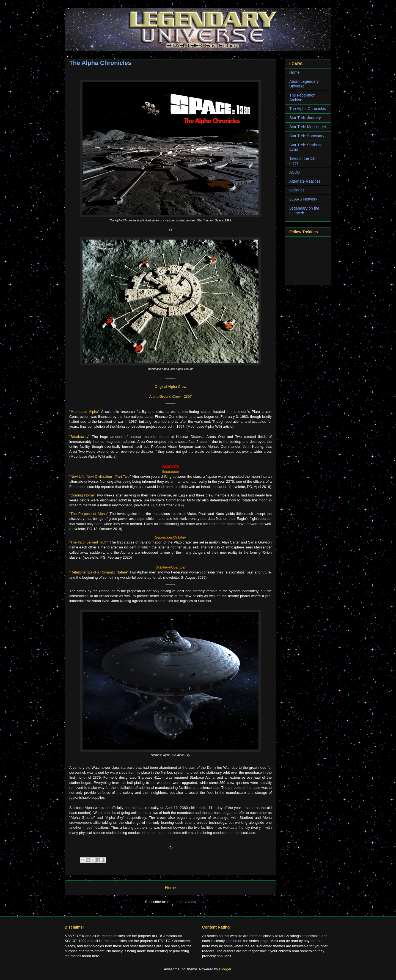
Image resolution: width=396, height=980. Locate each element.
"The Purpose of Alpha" (89, 514)
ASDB (295, 172)
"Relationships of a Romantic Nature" (99, 572)
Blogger (225, 969)
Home (170, 888)
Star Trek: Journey (305, 118)
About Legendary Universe (304, 84)
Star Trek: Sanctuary (307, 136)
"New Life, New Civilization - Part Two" (100, 477)
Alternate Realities (305, 181)
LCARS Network (303, 199)
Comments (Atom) (181, 902)
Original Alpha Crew (171, 387)
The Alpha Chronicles (308, 109)
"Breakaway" (79, 437)
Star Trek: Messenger (308, 127)
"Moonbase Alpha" (84, 412)
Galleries (297, 190)
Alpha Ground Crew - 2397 (171, 396)
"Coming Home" (82, 495)
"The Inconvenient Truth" (89, 542)
